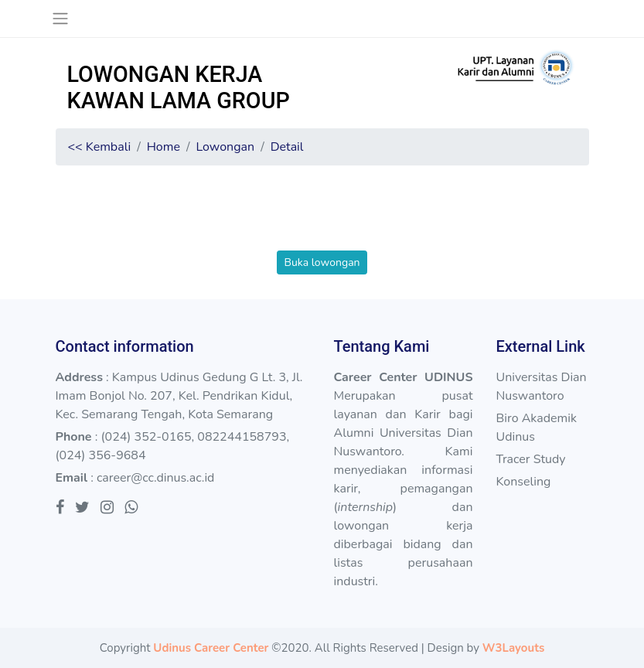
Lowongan (225, 147)
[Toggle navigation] (61, 19)
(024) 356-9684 (101, 455)
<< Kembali (100, 147)
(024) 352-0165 (146, 437)
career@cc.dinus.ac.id (156, 478)
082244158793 (242, 437)
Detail (287, 147)
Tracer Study (530, 459)
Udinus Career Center (211, 648)
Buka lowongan (322, 262)
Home (164, 147)
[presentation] (322, 220)
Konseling (523, 482)
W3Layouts (513, 648)
